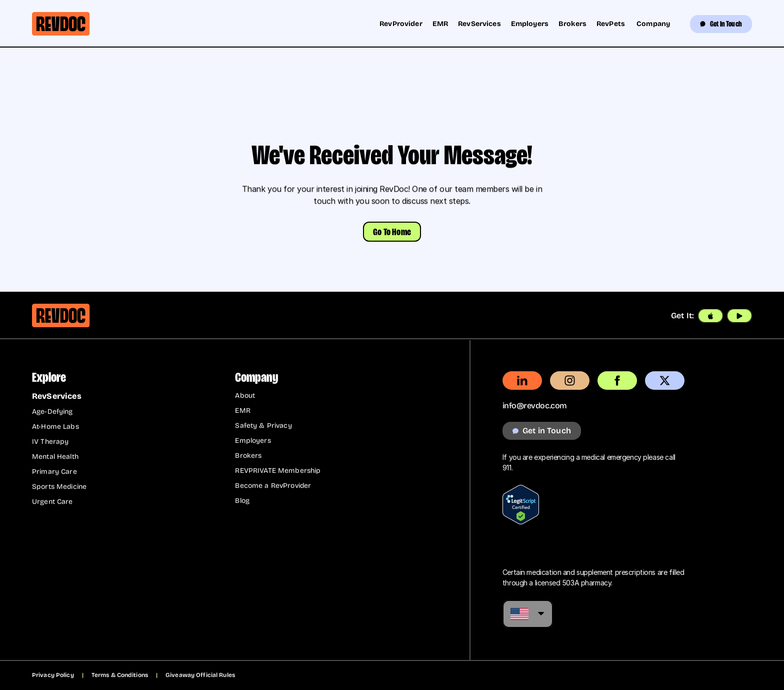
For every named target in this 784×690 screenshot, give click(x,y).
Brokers (572, 24)
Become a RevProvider (273, 486)
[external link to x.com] (665, 381)
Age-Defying (52, 412)
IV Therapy (50, 442)
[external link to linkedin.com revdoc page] (522, 381)
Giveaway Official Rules (200, 675)
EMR (440, 24)
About (245, 396)
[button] (392, 232)
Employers (530, 24)
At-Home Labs (55, 427)
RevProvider (401, 24)
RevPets (611, 24)
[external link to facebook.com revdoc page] (617, 381)
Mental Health (55, 457)
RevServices (479, 24)
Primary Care (54, 472)
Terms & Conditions (120, 675)
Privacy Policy (53, 675)
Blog (242, 501)
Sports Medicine (59, 487)
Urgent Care (52, 502)
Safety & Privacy (263, 426)
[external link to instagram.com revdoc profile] (570, 381)
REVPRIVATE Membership (278, 471)
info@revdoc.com (535, 406)
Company (653, 24)
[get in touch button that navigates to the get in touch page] (542, 431)
